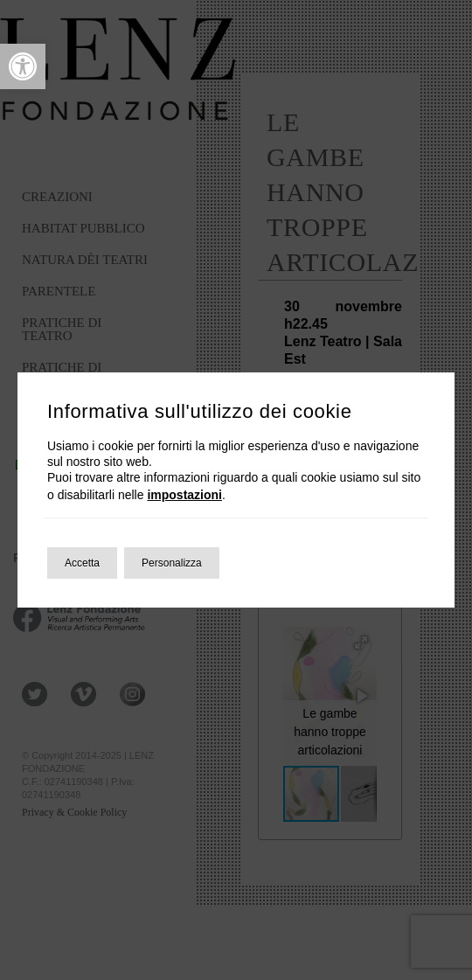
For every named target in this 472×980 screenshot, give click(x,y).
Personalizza (172, 563)
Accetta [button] (82, 563)
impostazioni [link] (184, 495)
